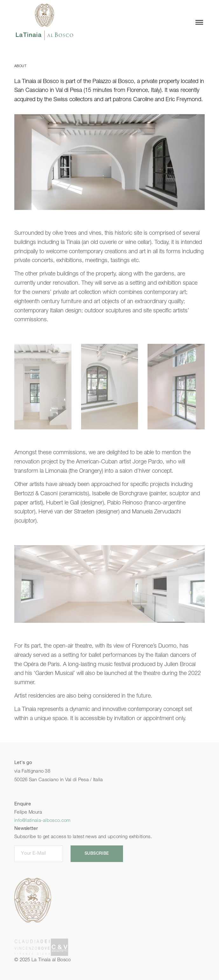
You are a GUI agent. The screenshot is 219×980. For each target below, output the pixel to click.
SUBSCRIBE (97, 854)
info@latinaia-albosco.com (42, 821)
